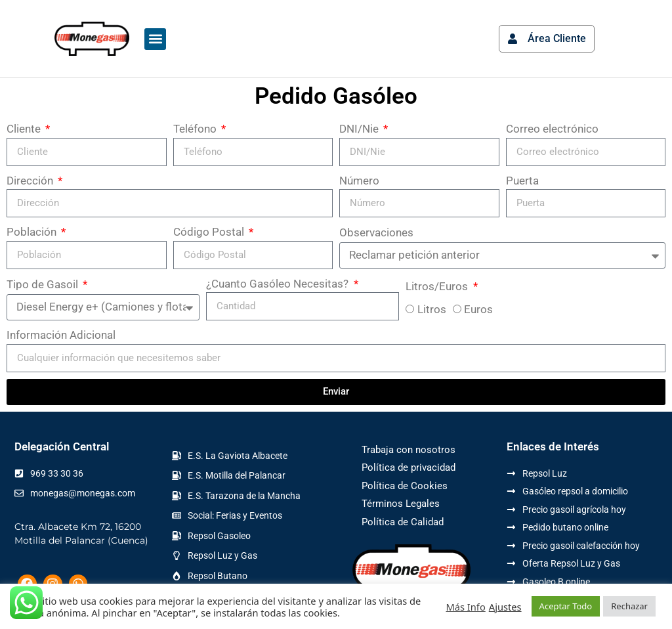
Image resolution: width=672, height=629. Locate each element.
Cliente (25, 129)
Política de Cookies (405, 486)
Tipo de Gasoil (44, 284)
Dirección (31, 181)
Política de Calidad (403, 522)
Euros (478, 309)
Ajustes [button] (505, 607)
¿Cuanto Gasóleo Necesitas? (279, 284)
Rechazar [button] (629, 606)
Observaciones (376, 232)
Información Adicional (61, 335)
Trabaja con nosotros (409, 450)
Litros (432, 309)
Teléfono (196, 129)
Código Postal (210, 232)
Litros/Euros (438, 286)
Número (359, 181)
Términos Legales (401, 504)
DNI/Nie (360, 129)
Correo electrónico (552, 129)
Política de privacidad (409, 467)
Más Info (465, 607)
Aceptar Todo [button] (566, 606)
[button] (155, 39)
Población (33, 232)
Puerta (522, 181)
